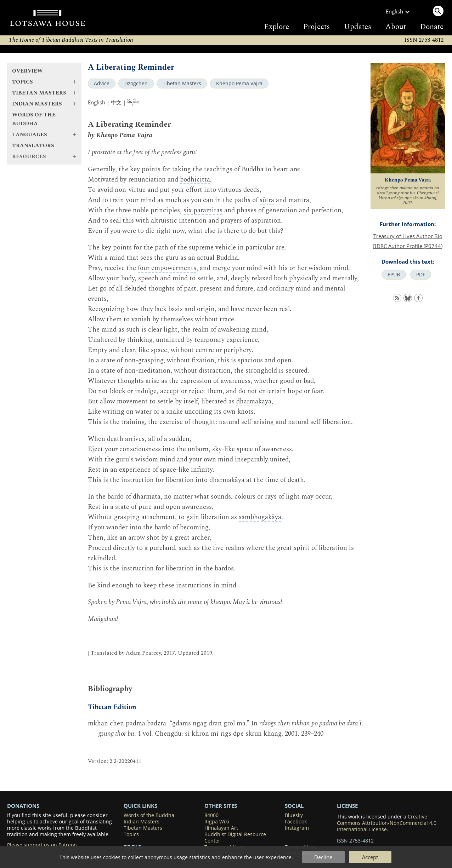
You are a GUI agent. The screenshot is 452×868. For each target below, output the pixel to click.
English (97, 102)
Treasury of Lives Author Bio (408, 236)
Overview (27, 71)
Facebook (296, 822)
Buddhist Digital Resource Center (235, 838)
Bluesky (294, 815)
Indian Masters (142, 822)
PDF (421, 275)
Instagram (297, 828)
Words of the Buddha (34, 119)
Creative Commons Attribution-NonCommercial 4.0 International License (387, 823)
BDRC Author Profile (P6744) (408, 246)
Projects (317, 27)
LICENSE (347, 806)
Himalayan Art (221, 828)
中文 (116, 102)
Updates (358, 27)
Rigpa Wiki (217, 822)
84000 (211, 815)
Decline (323, 857)
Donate (432, 27)
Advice (102, 84)
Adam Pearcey (143, 653)
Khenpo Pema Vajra (239, 84)
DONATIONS (23, 806)
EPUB (394, 275)
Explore (276, 27)
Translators (33, 146)
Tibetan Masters (182, 84)
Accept (370, 857)
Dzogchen (136, 84)
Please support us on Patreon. (43, 845)
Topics (131, 834)
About (396, 27)
